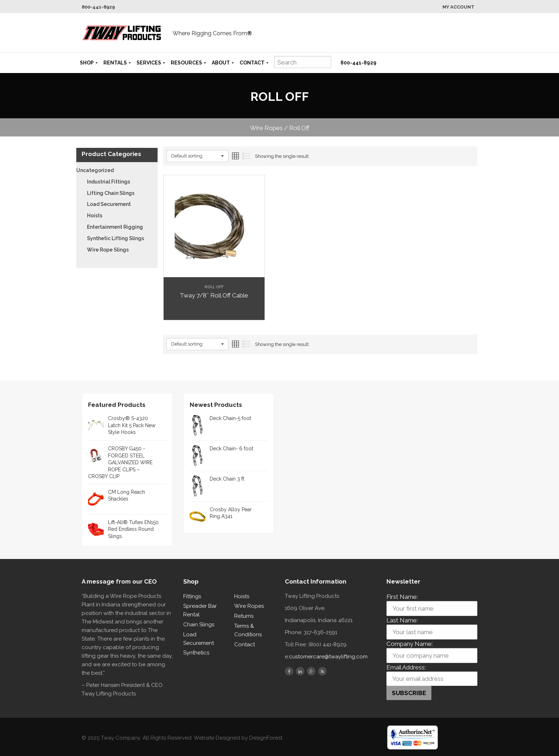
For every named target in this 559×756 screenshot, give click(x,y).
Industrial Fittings (109, 182)
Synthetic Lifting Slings (116, 238)
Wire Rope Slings (108, 250)
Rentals (115, 63)
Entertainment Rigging (115, 227)
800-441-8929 (98, 7)
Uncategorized (95, 170)
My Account (458, 7)
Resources (186, 63)
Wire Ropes (249, 606)
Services (149, 63)
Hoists (95, 216)
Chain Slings (199, 625)
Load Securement (109, 204)
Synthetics (196, 653)
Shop (87, 63)
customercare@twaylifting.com (328, 657)
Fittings (192, 596)
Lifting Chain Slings (111, 193)
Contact (252, 63)
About (221, 63)
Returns (244, 616)
